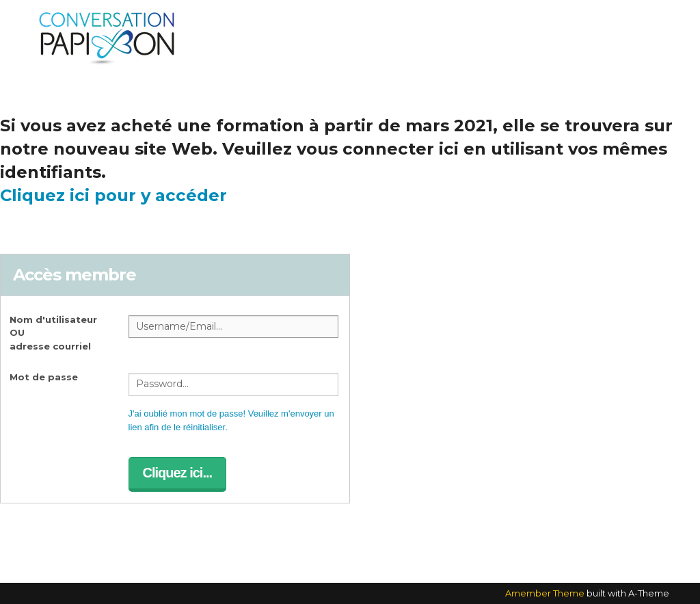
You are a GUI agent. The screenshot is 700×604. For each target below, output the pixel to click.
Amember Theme (545, 593)
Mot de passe (44, 377)
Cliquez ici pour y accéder (113, 195)
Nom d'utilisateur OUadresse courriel (53, 333)
